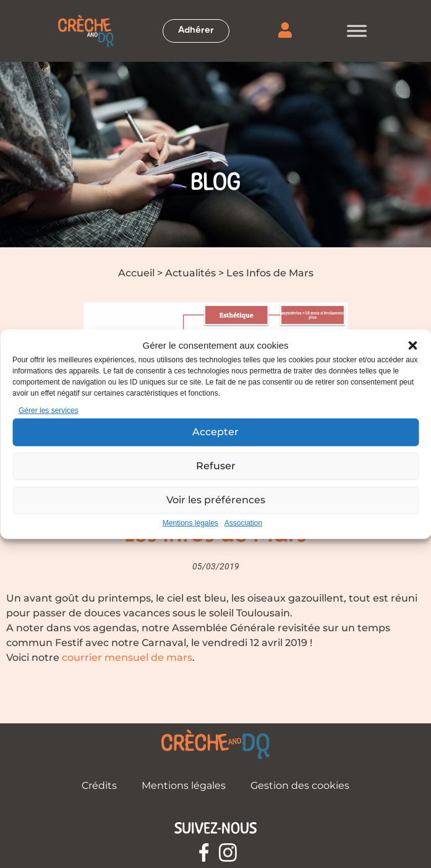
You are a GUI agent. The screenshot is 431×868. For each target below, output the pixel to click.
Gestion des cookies (300, 785)
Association (243, 522)
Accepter (215, 432)
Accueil (136, 273)
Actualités (190, 273)
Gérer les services (49, 410)
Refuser (216, 466)
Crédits (99, 785)
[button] (412, 346)
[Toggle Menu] (357, 31)
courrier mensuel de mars (127, 657)
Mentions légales (190, 522)
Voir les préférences (215, 500)
